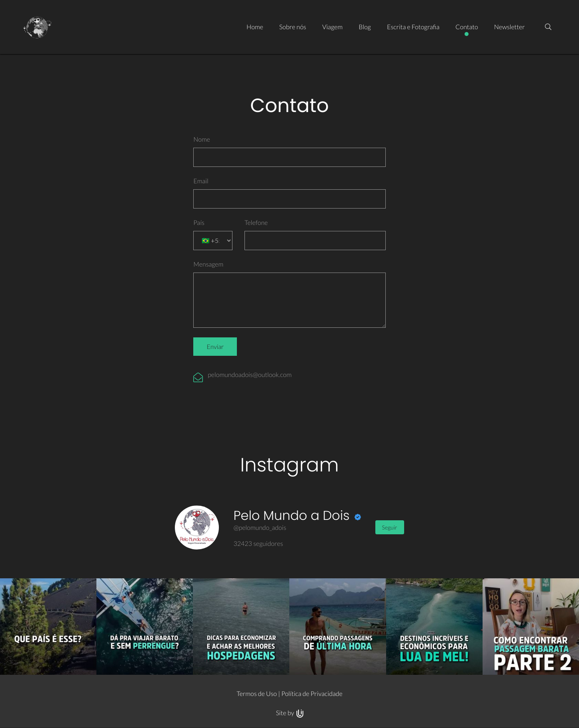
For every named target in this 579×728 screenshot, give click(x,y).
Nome (202, 139)
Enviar (215, 346)
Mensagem (208, 264)
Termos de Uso (257, 694)
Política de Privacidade (312, 694)
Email (201, 181)
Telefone (256, 223)
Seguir (390, 527)
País (199, 223)
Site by (289, 713)
